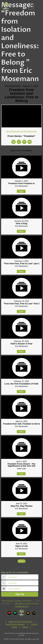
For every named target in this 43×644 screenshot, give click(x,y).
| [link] (6, 622)
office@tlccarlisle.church (26, 604)
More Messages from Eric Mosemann (22, 131)
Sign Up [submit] (20, 594)
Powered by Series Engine (22, 567)
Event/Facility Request (15, 624)
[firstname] (22, 577)
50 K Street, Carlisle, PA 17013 (17, 601)
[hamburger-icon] (31, 6)
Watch (21, 191)
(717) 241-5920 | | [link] (22, 604)
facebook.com (22, 606)
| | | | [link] (22, 624)
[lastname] (22, 583)
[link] (7, 622)
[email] (22, 589)
